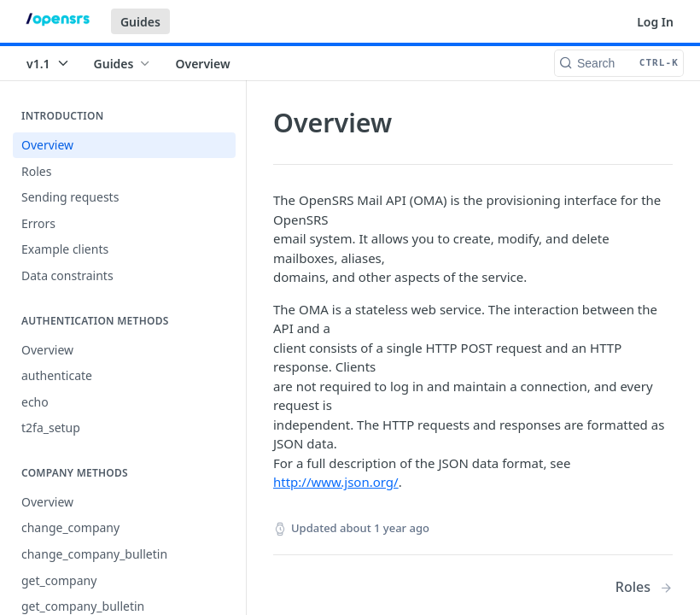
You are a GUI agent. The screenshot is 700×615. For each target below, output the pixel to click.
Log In (655, 22)
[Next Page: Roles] (644, 587)
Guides (140, 22)
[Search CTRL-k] (619, 63)
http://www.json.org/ (336, 482)
